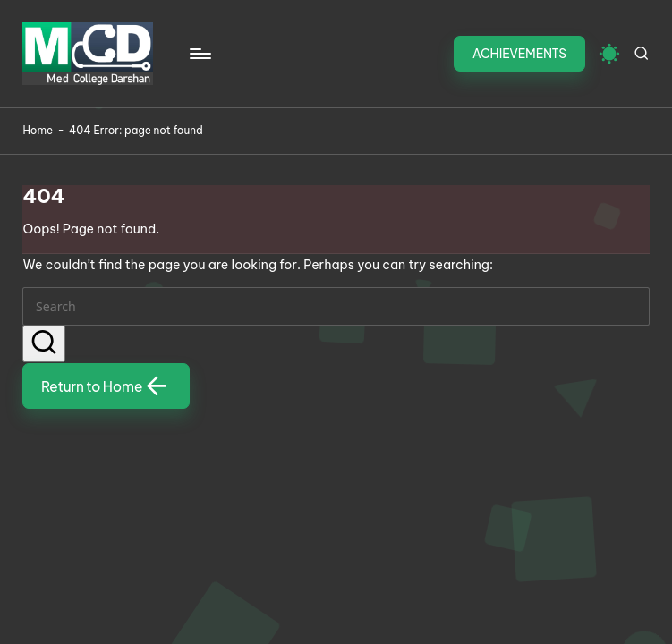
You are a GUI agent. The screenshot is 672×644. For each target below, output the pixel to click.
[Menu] (199, 54)
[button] (520, 54)
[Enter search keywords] (336, 306)
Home (38, 130)
